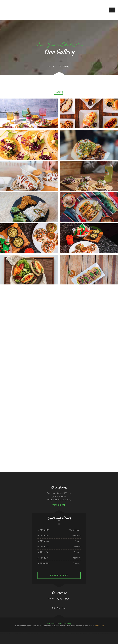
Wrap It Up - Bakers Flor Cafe (51, 634)
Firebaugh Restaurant (17, 634)
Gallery (59, 92)
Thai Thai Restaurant (76, 637)
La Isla (14, 634)
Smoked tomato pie (17, 637)
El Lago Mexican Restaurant (42, 634)
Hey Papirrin (14, 637)
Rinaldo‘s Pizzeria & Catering (64, 637)
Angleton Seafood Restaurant (110, 634)
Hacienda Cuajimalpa (77, 634)
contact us (99, 626)
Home (51, 66)
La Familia (38, 634)
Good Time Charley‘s (80, 637)
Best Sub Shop (106, 634)
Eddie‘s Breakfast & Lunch (21, 634)
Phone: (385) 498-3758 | (59, 599)
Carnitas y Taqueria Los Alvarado (72, 634)
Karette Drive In (35, 634)
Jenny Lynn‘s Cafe (100, 637)
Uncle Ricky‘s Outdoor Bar (87, 637)
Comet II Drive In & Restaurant (101, 634)
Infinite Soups (83, 637)
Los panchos (48, 637)
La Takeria (62, 634)
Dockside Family (46, 634)
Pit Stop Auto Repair (114, 634)
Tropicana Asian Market (28, 637)
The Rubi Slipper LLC (96, 637)
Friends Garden (50, 637)
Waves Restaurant (5, 637)
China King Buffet (111, 637)
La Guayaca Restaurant (11, 634)
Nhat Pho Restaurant (65, 634)
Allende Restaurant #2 (2, 634)
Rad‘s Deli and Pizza (40, 637)
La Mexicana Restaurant (21, 637)
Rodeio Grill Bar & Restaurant (26, 634)
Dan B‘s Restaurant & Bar (59, 637)
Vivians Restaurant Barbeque (54, 637)
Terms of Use (52, 624)
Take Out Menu (59, 608)
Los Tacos (97, 634)
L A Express (103, 637)
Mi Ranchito (68, 634)
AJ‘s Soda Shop (25, 637)
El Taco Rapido (90, 634)
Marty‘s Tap (59, 634)
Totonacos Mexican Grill (56, 634)
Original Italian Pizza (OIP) (10, 637)
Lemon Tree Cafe (73, 637)
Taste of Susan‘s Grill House (107, 637)
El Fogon (93, 634)
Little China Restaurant (69, 637)
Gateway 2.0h (32, 637)
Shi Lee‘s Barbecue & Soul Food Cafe (83, 634)
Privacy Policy (65, 624)
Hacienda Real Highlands (36, 637)
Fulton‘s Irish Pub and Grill (31, 634)
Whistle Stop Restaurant (92, 637)
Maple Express (87, 634)
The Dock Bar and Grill (44, 637)
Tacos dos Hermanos (6, 634)
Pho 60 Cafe (114, 637)
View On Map (59, 505)
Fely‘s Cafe (95, 634)
